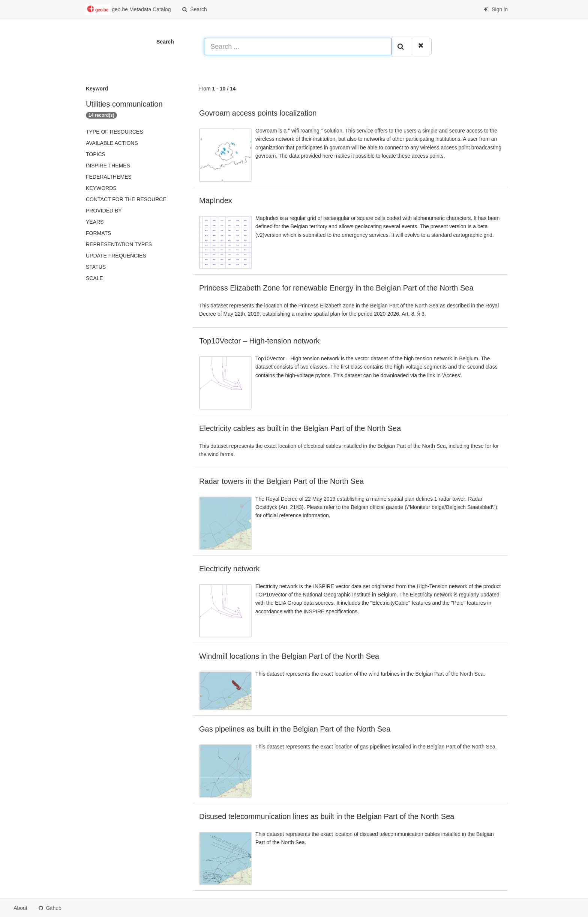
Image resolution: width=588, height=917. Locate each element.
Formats (98, 233)
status (96, 267)
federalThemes (109, 177)
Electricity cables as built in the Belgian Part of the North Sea (300, 428)
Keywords (101, 188)
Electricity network (229, 569)
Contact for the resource (126, 199)
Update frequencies (116, 256)
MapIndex (216, 200)
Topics (96, 154)
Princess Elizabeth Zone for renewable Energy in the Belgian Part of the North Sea (336, 288)
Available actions (112, 143)
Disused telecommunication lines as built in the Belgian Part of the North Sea (327, 816)
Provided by (104, 211)
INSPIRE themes (108, 166)
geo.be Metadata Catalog (128, 10)
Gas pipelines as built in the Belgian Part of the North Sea (295, 729)
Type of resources (114, 132)
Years (95, 222)
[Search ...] (298, 47)
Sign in (496, 9)
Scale (94, 278)
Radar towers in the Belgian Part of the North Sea (281, 481)
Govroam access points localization (258, 113)
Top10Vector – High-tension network (259, 341)
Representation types (119, 244)
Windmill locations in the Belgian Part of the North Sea (289, 656)
